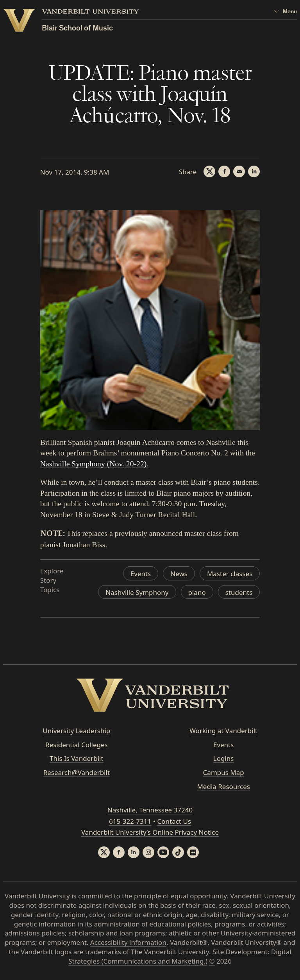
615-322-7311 (130, 821)
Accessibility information (128, 942)
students (239, 592)
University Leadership (76, 731)
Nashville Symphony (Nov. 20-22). (95, 464)
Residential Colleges (77, 745)
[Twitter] (209, 171)
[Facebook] (224, 171)
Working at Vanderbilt (223, 731)
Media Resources (223, 786)
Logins (224, 758)
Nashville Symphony (137, 592)
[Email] (239, 171)
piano (197, 592)
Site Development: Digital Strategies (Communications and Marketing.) (180, 956)
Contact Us (174, 821)
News (179, 574)
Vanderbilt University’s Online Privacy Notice (150, 832)
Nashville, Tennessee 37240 (150, 810)
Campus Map (224, 772)
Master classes (230, 574)
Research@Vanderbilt (77, 772)
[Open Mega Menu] (285, 12)
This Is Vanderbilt (77, 758)
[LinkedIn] (254, 171)
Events (141, 574)
